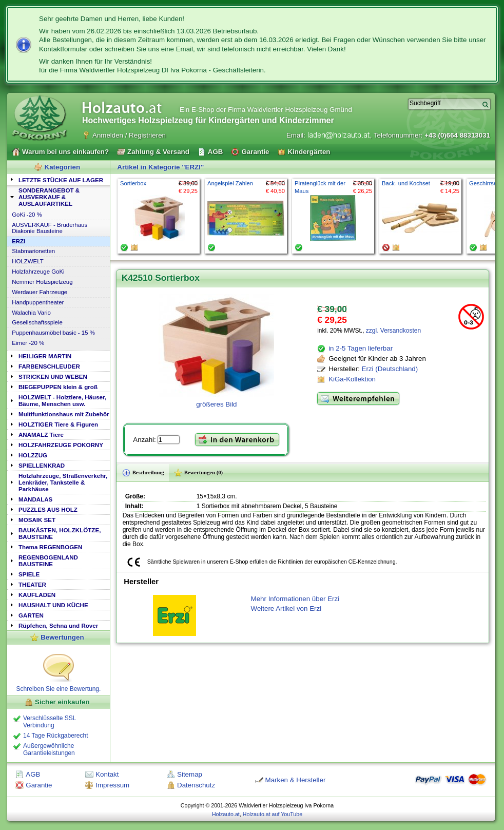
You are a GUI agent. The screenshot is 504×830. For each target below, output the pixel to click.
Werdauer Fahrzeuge (40, 292)
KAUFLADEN (37, 595)
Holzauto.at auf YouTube (273, 814)
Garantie (39, 785)
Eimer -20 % (28, 343)
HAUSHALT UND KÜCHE (53, 605)
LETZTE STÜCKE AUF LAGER (61, 180)
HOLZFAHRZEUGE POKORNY (61, 445)
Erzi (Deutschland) (390, 369)
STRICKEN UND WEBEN (53, 377)
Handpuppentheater (38, 302)
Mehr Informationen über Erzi (295, 599)
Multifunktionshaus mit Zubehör (64, 414)
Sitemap (190, 774)
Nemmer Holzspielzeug (42, 282)
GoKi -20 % (27, 215)
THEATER (32, 584)
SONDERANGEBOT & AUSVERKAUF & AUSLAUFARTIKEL (49, 197)
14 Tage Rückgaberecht (56, 736)
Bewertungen (62, 637)
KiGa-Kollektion (352, 379)
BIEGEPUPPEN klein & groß (58, 387)
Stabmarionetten (33, 251)
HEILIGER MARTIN (45, 356)
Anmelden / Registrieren (129, 135)
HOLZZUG (33, 455)
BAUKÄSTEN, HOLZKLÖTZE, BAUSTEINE (60, 533)
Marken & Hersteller (296, 780)
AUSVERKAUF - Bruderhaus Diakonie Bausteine (50, 228)
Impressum (112, 785)
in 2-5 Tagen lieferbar (361, 348)
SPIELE (29, 574)
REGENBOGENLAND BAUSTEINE (48, 561)
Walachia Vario (31, 313)
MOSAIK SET (37, 520)
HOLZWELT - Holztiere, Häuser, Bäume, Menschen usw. (62, 400)
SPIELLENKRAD (42, 465)
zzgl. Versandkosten (393, 331)
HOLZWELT (28, 261)
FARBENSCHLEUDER (49, 366)
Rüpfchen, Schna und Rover (58, 625)
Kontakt (107, 774)
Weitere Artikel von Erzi (286, 609)
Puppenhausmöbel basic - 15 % (53, 333)
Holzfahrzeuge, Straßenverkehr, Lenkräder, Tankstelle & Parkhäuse (63, 482)
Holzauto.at (226, 814)
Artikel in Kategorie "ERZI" (160, 167)
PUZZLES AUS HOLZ (48, 509)
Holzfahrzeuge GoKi (38, 272)
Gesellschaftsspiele (37, 322)
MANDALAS (35, 499)
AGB (33, 774)
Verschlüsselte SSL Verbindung (50, 722)
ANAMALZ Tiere (41, 435)
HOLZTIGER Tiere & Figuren (58, 424)
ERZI (18, 241)
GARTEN (31, 615)
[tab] (59, 179)
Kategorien (63, 167)
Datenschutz (196, 785)
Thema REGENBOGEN (50, 547)
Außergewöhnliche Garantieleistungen (49, 749)
